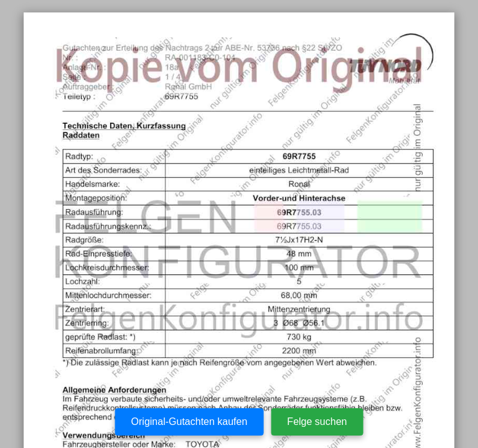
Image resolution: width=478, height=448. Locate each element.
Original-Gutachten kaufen (190, 422)
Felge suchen (317, 422)
